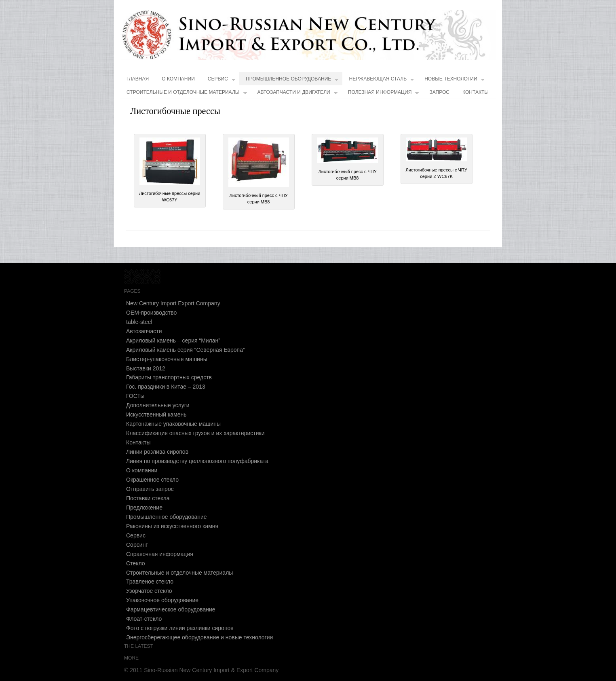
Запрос (439, 92)
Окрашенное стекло (152, 480)
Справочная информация (160, 554)
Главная (138, 79)
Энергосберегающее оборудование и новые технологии (199, 637)
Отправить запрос (150, 489)
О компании (178, 79)
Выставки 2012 (146, 368)
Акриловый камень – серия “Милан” (173, 340)
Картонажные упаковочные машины (173, 424)
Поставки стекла (148, 498)
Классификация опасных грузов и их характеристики (195, 433)
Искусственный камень (156, 415)
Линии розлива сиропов (157, 452)
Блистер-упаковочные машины (167, 359)
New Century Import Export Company (173, 303)
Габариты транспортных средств (169, 377)
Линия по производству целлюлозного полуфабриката (197, 461)
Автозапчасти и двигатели (297, 94)
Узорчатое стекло (149, 591)
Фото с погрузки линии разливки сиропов (180, 628)
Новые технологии (455, 81)
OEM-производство (151, 313)
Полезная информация (384, 94)
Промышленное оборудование (292, 81)
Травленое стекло (150, 582)
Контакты (476, 92)
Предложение (144, 508)
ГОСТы (135, 396)
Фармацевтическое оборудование (171, 609)
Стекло (136, 563)
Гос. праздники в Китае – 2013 (166, 387)
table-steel (139, 322)
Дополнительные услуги (158, 405)
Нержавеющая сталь (381, 81)
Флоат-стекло (144, 619)
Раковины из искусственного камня (172, 526)
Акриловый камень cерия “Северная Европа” (186, 350)
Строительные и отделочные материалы (187, 94)
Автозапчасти (144, 331)
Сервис (222, 81)
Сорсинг (137, 545)
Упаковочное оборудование (162, 600)
